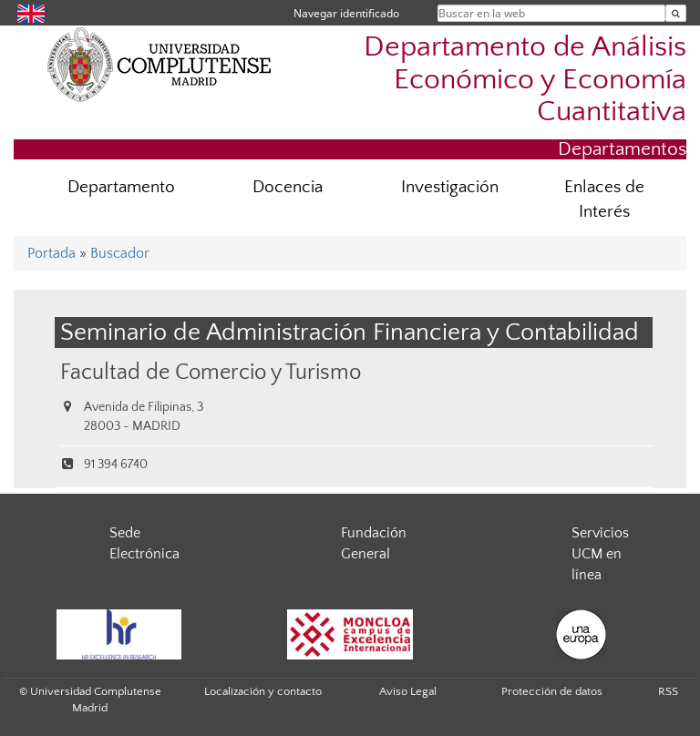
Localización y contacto (263, 691)
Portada (51, 253)
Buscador (120, 253)
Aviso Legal (408, 691)
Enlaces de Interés (604, 199)
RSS (668, 691)
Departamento (121, 187)
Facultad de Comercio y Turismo (211, 372)
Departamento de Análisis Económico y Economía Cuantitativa (525, 79)
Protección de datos (552, 691)
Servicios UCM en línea (600, 554)
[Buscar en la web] (676, 13)
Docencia (288, 187)
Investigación (450, 187)
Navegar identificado (346, 13)
